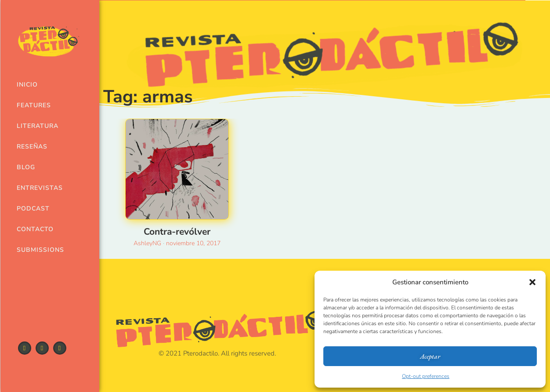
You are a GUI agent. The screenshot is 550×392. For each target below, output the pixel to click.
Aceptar (430, 356)
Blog (26, 167)
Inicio (27, 85)
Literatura (36, 126)
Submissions (36, 250)
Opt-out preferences (426, 376)
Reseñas (32, 147)
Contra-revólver (177, 232)
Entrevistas (36, 188)
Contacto (35, 229)
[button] (532, 282)
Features (34, 105)
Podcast (33, 209)
